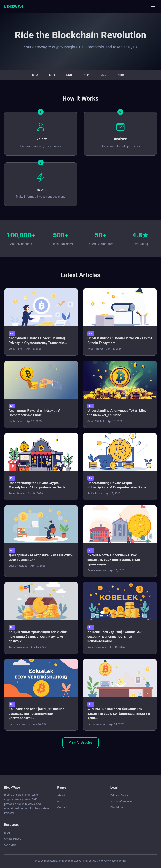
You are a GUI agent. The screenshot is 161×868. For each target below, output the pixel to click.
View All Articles (80, 742)
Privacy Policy (119, 795)
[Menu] (153, 6)
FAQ (60, 801)
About (61, 795)
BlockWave (14, 6)
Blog (7, 832)
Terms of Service (121, 801)
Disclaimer (117, 807)
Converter (10, 844)
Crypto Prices (13, 839)
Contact (62, 807)
